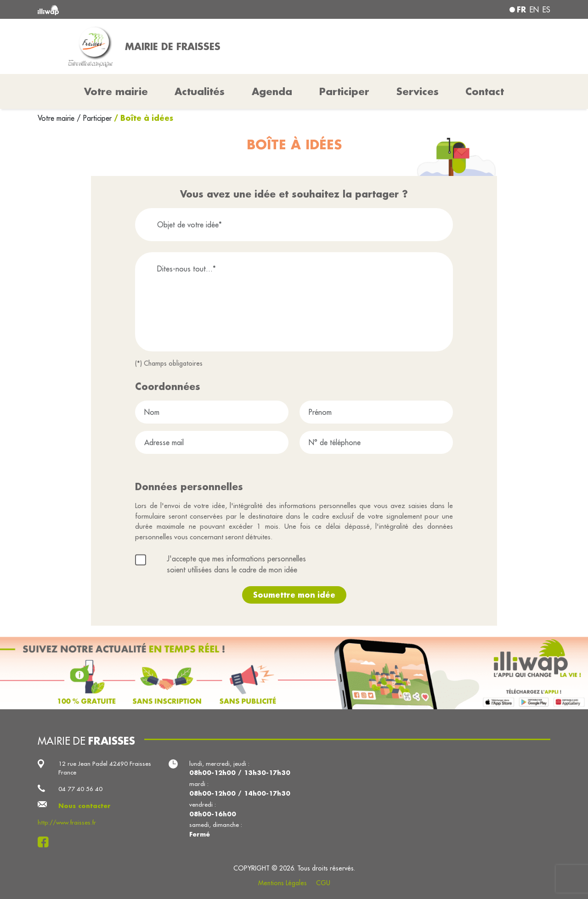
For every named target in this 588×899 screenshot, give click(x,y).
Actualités (200, 91)
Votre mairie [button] (116, 91)
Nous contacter (85, 806)
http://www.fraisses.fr (67, 823)
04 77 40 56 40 (80, 789)
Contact (485, 91)
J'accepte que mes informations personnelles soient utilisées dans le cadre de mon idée (236, 564)
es (546, 10)
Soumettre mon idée (294, 595)
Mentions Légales (283, 883)
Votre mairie (57, 118)
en (534, 10)
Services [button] (418, 91)
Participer (344, 91)
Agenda (272, 91)
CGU (323, 883)
